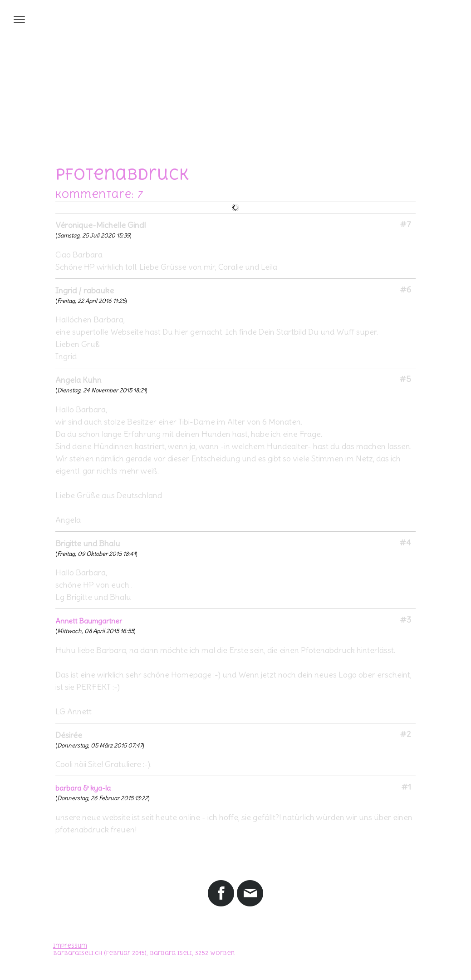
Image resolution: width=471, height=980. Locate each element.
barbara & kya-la (83, 788)
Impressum (70, 946)
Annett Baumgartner (89, 621)
